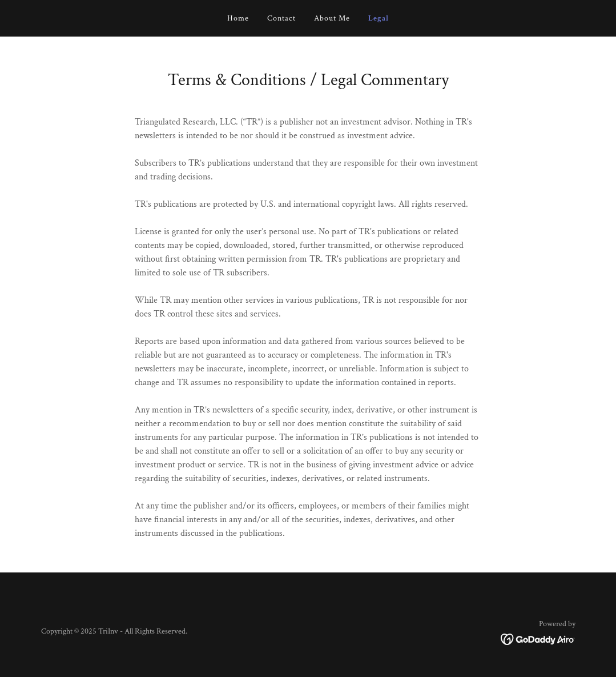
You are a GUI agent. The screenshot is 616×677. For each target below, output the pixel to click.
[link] (538, 638)
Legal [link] (379, 18)
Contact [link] (281, 18)
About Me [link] (332, 18)
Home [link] (238, 18)
